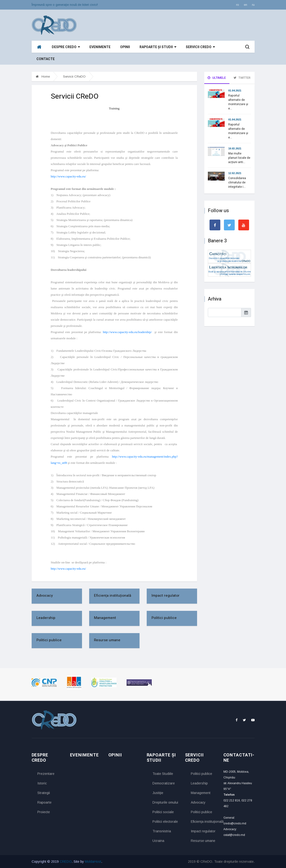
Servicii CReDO (200, 47)
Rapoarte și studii (158, 47)
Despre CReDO (66, 47)
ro (238, 5)
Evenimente (100, 47)
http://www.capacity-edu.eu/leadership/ (128, 332)
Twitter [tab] (242, 78)
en (245, 5)
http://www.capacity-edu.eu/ (68, 176)
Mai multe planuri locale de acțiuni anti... (239, 158)
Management (105, 618)
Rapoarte (44, 802)
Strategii (44, 793)
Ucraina (158, 841)
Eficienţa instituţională (113, 596)
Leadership (46, 618)
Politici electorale (165, 822)
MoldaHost (93, 862)
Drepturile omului (165, 802)
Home (43, 77)
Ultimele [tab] (217, 78)
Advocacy (45, 596)
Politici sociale (163, 812)
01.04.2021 (235, 91)
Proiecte (44, 812)
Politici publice (164, 618)
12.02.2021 (235, 173)
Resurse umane (107, 640)
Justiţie (158, 793)
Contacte (46, 59)
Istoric (42, 783)
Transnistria (162, 831)
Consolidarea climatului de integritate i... (237, 182)
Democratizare (164, 783)
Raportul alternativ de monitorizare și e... (238, 102)
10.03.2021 (235, 148)
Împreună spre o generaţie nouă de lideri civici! (65, 5)
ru (253, 5)
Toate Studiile (163, 774)
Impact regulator (166, 596)
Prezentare (46, 774)
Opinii (125, 47)
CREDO (66, 862)
